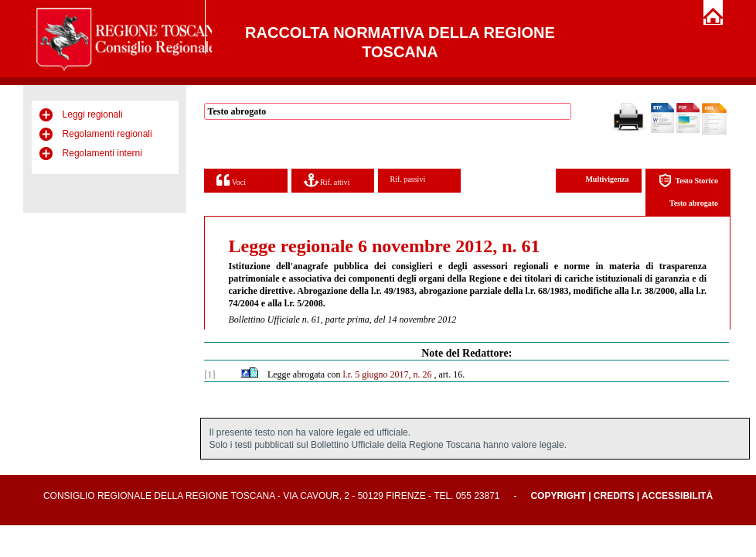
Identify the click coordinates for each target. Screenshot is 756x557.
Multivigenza (607, 179)
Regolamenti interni (102, 153)
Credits (614, 496)
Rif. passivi (408, 179)
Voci (231, 180)
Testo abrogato (694, 203)
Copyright (558, 496)
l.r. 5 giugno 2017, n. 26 (388, 374)
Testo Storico (688, 181)
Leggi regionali (93, 114)
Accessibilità (677, 496)
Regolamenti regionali (107, 134)
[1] (209, 374)
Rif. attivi (327, 180)
